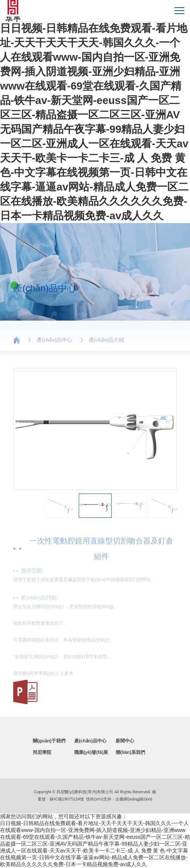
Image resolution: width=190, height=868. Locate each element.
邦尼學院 (60, 751)
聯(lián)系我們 (118, 751)
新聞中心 (115, 743)
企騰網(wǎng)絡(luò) (121, 798)
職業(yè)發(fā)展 (93, 751)
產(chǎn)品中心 (55, 343)
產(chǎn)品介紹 (107, 343)
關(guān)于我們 (65, 743)
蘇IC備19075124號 (76, 798)
